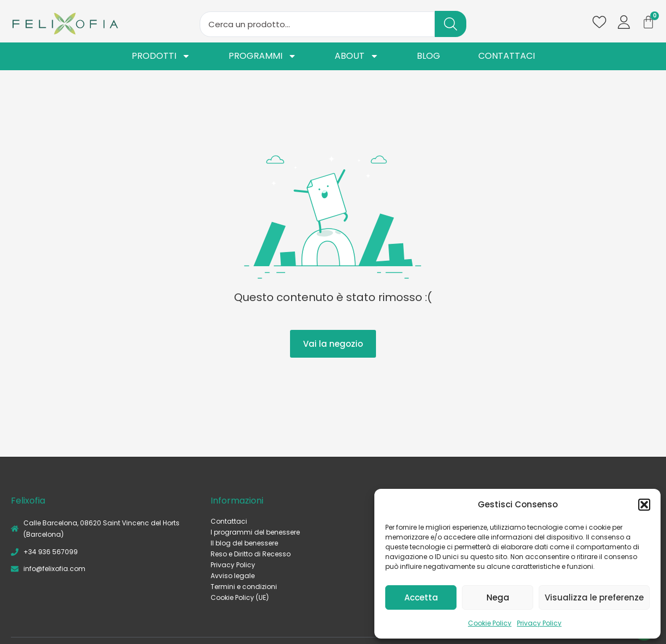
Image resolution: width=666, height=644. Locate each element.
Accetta (421, 597)
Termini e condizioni (244, 587)
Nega (498, 597)
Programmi (263, 56)
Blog (428, 56)
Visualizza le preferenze (594, 597)
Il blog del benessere (244, 543)
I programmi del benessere (255, 532)
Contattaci (507, 56)
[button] (644, 505)
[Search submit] (451, 24)
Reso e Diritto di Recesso (251, 554)
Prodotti (161, 56)
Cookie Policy (490, 623)
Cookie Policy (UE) (240, 597)
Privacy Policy (539, 623)
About (357, 56)
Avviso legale (233, 576)
